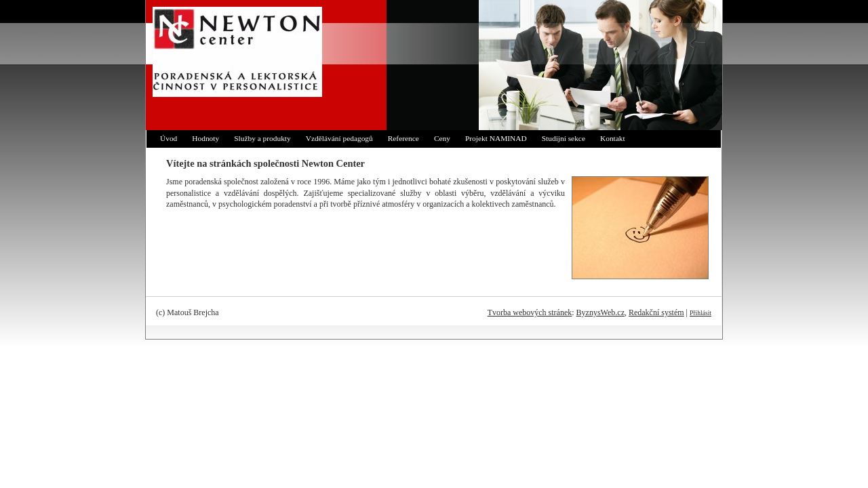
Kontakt (613, 138)
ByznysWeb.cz (600, 312)
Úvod (169, 138)
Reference (403, 138)
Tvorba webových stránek (530, 312)
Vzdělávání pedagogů (339, 138)
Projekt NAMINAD (496, 138)
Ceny (442, 138)
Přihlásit (701, 313)
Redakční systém (656, 312)
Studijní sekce (564, 138)
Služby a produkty (262, 138)
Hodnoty (205, 138)
